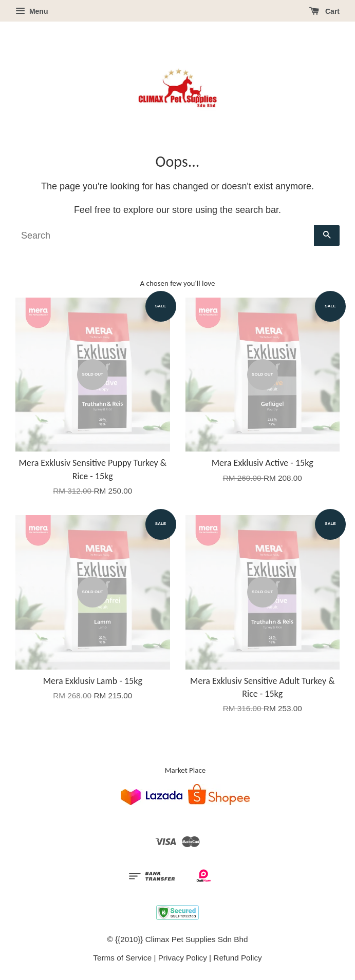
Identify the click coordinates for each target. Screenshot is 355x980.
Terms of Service (122, 958)
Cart (324, 11)
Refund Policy (237, 958)
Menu (32, 11)
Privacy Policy (183, 958)
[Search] (165, 236)
